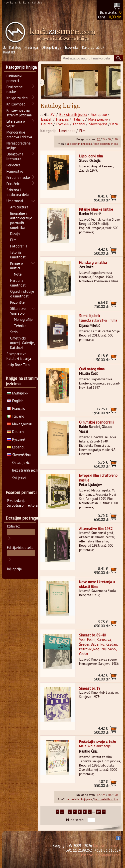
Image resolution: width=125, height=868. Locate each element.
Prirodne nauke (18, 177)
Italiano (79, 119)
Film (82, 131)
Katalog (15, 47)
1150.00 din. (102, 358)
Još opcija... (16, 569)
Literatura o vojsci (16, 124)
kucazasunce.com (107, 845)
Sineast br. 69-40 (92, 635)
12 (98, 139)
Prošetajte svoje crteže (98, 742)
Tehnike (20, 326)
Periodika (13, 165)
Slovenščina (98, 124)
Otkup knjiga (51, 47)
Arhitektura (19, 207)
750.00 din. (103, 305)
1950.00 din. (102, 411)
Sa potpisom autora (22, 505)
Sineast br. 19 (90, 688)
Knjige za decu (18, 98)
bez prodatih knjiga (106, 144)
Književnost (16, 104)
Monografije (23, 319)
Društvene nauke (15, 89)
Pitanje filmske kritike (96, 209)
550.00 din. (103, 784)
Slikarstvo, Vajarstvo (18, 311)
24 (104, 139)
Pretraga (31, 47)
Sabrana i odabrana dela (18, 192)
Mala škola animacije (95, 746)
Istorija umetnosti (18, 255)
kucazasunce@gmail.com (101, 855)
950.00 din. (103, 198)
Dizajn (15, 234)
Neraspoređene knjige (19, 145)
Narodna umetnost (18, 283)
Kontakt (9, 52)
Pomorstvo (15, 171)
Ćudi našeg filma (92, 369)
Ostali (115, 124)
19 (98, 812)
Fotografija (19, 246)
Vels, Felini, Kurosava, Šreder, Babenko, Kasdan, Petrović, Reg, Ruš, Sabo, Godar (98, 647)
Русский (63, 124)
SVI (53, 115)
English (47, 119)
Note (18, 274)
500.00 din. (103, 251)
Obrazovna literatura (15, 156)
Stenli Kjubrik (90, 316)
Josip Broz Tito (18, 365)
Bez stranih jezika (73, 115)
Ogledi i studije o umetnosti (22, 294)
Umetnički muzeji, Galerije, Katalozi (22, 343)
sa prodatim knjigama (79, 144)
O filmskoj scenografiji (97, 422)
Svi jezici (19, 478)
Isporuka (72, 47)
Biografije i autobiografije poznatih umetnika (21, 220)
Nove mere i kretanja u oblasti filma (97, 584)
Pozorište (17, 302)
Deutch (47, 124)
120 (116, 139)
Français (62, 119)
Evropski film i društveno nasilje (98, 478)
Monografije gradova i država (19, 135)
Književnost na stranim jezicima (19, 113)
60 (109, 139)
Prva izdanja (16, 501)
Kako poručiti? (93, 47)
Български (99, 115)
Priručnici (13, 184)
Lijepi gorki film (91, 156)
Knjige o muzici (17, 266)
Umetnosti (67, 131)
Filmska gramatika (93, 263)
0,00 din (115, 17)
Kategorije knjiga (21, 67)
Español (79, 124)
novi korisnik (12, 2)
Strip (14, 332)
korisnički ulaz (33, 2)
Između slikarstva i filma (98, 320)
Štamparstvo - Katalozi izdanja (19, 356)
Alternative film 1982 (96, 529)
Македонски (98, 119)
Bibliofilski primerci (14, 78)
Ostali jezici (21, 462)
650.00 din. (103, 464)
